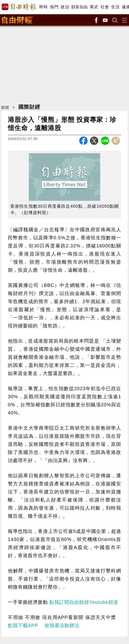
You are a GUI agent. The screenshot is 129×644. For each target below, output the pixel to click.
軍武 (94, 7)
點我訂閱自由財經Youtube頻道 (84, 602)
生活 (115, 7)
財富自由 (79, 7)
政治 (65, 7)
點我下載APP (23, 625)
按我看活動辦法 (62, 625)
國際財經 (29, 107)
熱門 (54, 7)
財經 (5, 107)
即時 (43, 7)
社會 (105, 7)
